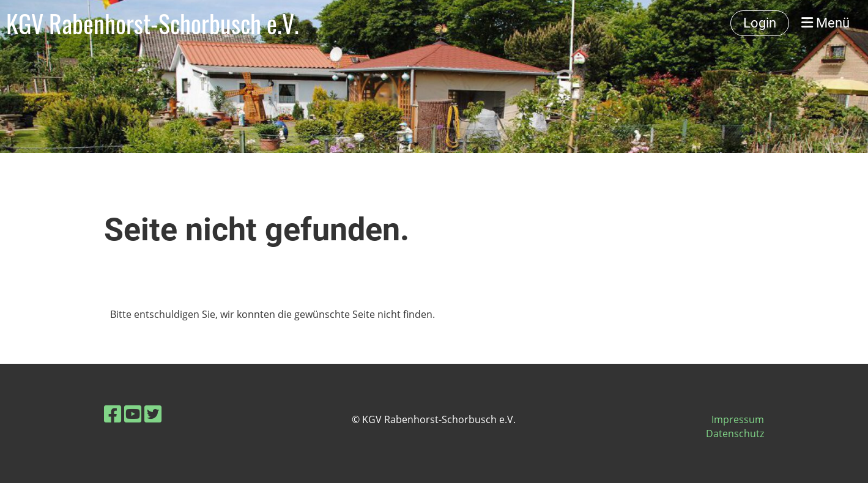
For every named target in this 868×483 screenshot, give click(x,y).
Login (760, 23)
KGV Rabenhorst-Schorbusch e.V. (153, 23)
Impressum (738, 419)
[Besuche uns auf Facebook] (113, 414)
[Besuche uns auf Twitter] (153, 414)
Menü (825, 23)
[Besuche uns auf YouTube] (133, 414)
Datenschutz (735, 433)
